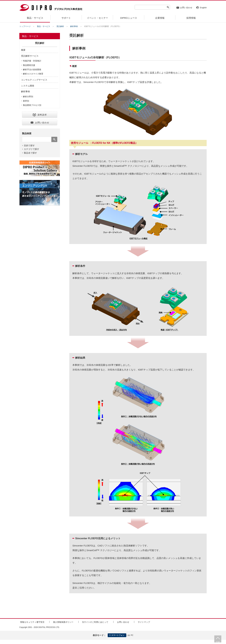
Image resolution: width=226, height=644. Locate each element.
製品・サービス (45, 26)
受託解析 (63, 26)
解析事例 (77, 26)
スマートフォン (117, 635)
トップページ (25, 26)
